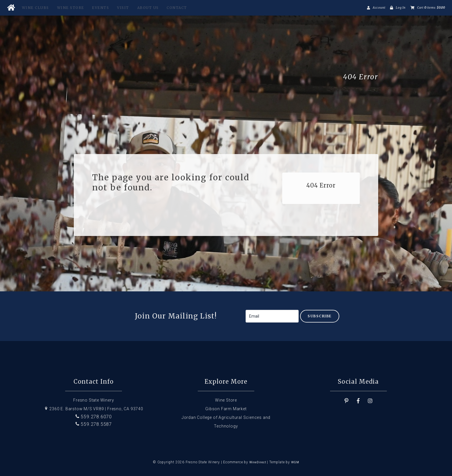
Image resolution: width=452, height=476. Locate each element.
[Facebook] (358, 401)
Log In (401, 8)
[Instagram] (370, 401)
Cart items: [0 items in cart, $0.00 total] (431, 8)
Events (100, 8)
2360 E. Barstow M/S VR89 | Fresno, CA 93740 (94, 409)
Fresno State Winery (94, 400)
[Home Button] (11, 8)
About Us (148, 8)
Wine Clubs (35, 8)
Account (379, 8)
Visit (123, 8)
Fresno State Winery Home (117, 77)
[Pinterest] (346, 401)
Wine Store (71, 8)
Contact (177, 8)
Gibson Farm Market (226, 409)
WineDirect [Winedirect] (258, 462)
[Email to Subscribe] (272, 316)
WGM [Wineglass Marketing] (295, 462)
